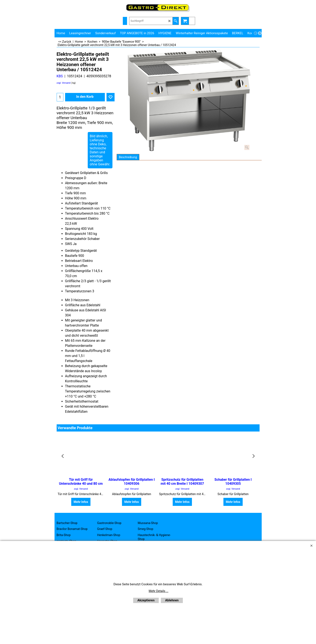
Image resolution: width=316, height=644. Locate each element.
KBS (60, 76)
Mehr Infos (81, 502)
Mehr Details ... (159, 591)
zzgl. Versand (64, 83)
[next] (260, 33)
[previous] (256, 33)
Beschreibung (128, 157)
